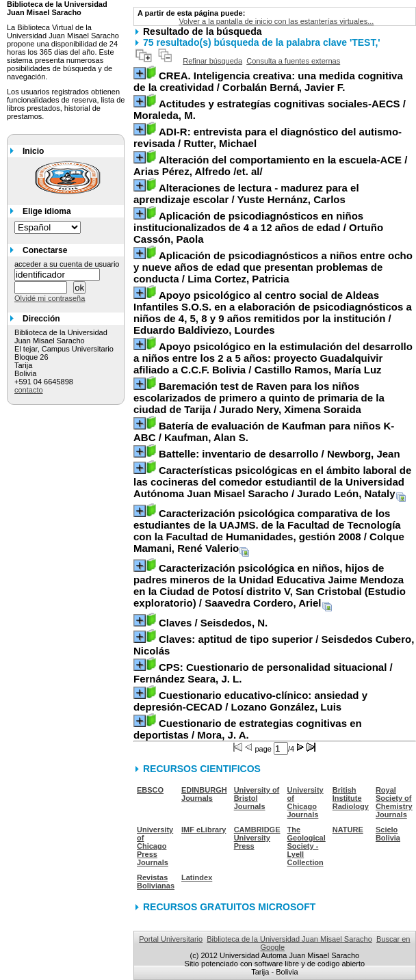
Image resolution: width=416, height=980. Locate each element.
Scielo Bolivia (388, 834)
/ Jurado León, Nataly (272, 482)
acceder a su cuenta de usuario (67, 264)
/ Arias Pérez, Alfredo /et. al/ (270, 165)
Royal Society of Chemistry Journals (394, 802)
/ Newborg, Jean (279, 454)
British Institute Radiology (351, 798)
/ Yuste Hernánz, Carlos (246, 194)
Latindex (197, 877)
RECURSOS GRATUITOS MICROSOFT (229, 907)
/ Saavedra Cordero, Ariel (270, 585)
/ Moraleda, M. (270, 109)
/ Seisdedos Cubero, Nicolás (274, 645)
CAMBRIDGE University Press (257, 838)
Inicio (33, 151)
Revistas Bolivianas (156, 882)
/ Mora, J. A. (248, 729)
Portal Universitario (171, 939)
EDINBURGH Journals (204, 794)
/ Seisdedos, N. (213, 623)
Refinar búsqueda (212, 61)
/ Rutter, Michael (268, 137)
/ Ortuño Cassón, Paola (258, 227)
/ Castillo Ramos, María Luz (273, 358)
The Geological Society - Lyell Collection (307, 846)
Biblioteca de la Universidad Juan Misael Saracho (289, 939)
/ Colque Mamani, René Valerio (269, 531)
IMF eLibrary (204, 830)
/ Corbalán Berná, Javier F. (268, 81)
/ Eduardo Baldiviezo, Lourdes (273, 313)
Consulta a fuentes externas (293, 61)
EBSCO (150, 790)
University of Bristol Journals (257, 798)
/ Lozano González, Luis (250, 701)
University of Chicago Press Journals (155, 846)
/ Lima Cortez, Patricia (273, 267)
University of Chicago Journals (305, 802)
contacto (29, 390)
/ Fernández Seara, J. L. (263, 673)
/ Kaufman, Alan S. (264, 432)
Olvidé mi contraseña (50, 298)
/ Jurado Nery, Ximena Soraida (259, 398)
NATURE (348, 830)
